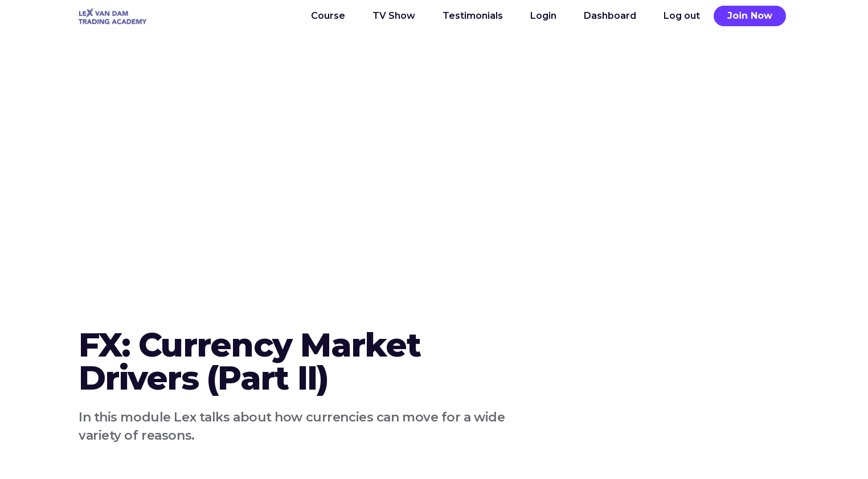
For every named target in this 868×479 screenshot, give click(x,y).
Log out (682, 16)
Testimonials (473, 16)
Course (328, 16)
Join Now (750, 16)
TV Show (394, 16)
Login (543, 16)
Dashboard (610, 16)
